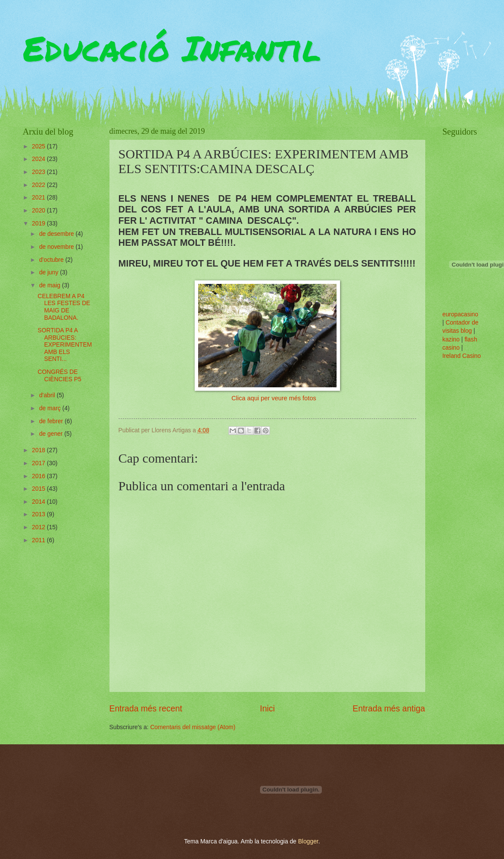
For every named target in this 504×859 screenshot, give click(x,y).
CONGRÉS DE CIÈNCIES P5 (59, 376)
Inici (267, 709)
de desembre (57, 234)
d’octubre (52, 260)
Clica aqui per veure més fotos (274, 398)
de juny (49, 272)
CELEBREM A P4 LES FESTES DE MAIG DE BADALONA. (64, 307)
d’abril (48, 395)
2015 (40, 489)
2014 (40, 502)
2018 (40, 450)
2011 (40, 540)
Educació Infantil (172, 48)
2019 (40, 224)
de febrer (52, 421)
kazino (451, 339)
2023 (40, 172)
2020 (40, 211)
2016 (40, 476)
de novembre (57, 247)
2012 (40, 527)
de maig (50, 285)
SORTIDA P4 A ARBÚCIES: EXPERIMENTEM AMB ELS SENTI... (65, 345)
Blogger (308, 841)
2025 (40, 146)
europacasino (461, 314)
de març (51, 408)
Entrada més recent (146, 709)
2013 (40, 514)
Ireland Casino (462, 356)
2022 (40, 185)
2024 (40, 159)
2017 (40, 463)
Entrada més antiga (389, 709)
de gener (51, 434)
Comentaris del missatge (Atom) (193, 727)
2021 (40, 198)
